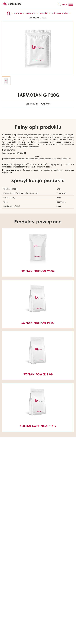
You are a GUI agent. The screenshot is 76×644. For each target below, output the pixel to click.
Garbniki (43, 13)
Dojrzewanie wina (60, 13)
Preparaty (31, 13)
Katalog (18, 13)
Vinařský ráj (8, 13)
